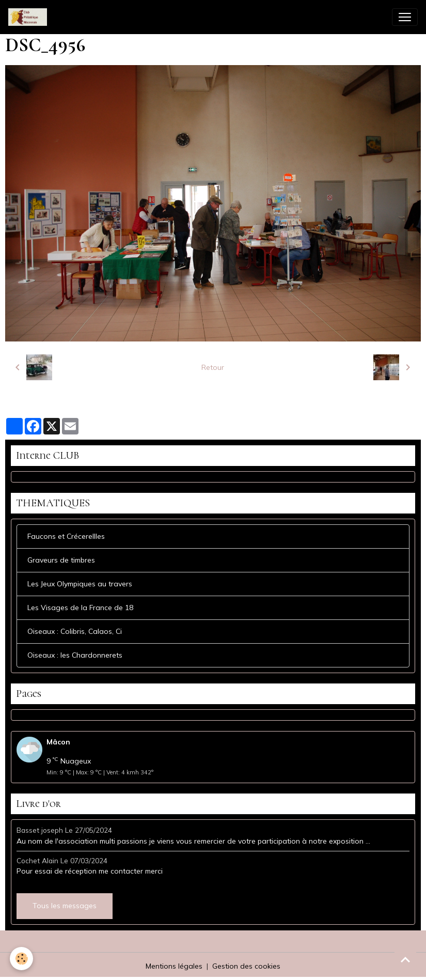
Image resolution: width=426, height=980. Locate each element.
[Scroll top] (405, 959)
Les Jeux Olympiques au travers (80, 584)
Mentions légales (174, 966)
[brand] (30, 17)
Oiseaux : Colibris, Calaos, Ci (75, 631)
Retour (213, 367)
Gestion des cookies (246, 966)
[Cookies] (22, 959)
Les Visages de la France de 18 (80, 608)
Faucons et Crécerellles (66, 536)
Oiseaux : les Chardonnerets (75, 655)
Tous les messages (65, 906)
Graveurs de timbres (61, 560)
